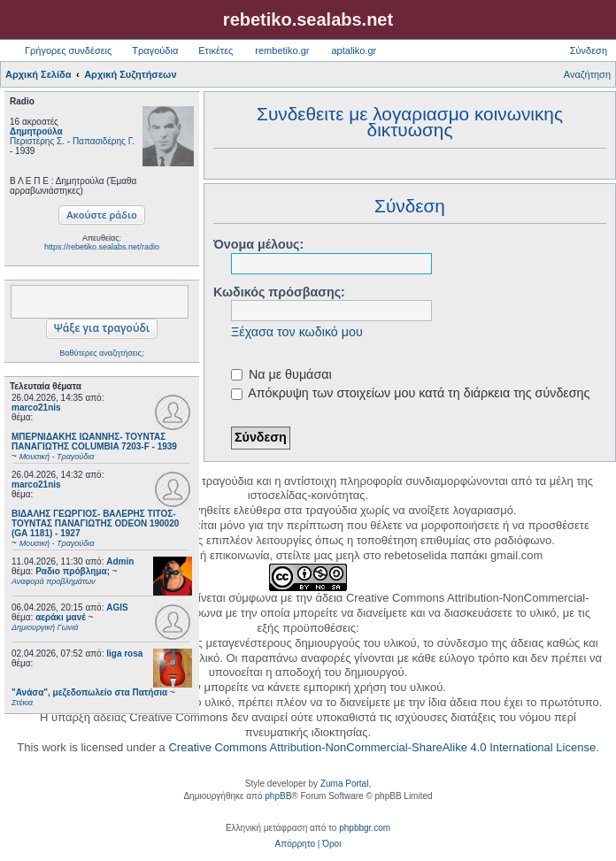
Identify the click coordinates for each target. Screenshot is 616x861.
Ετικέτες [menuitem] (216, 50)
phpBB (278, 796)
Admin (120, 561)
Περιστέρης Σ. (37, 141)
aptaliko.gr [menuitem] (354, 50)
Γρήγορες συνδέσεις (68, 50)
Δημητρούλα (36, 131)
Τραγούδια (155, 50)
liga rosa (124, 653)
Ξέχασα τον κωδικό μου (297, 332)
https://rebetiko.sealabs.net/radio (102, 247)
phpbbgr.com (365, 828)
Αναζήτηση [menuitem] (587, 74)
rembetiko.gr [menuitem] (282, 50)
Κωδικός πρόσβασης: (279, 292)
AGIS (117, 607)
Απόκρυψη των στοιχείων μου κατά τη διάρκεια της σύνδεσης (410, 393)
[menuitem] (295, 844)
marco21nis (36, 407)
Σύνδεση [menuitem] (589, 50)
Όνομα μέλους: (258, 244)
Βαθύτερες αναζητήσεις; (101, 353)
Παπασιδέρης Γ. (104, 141)
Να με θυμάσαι (281, 374)
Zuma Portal (344, 784)
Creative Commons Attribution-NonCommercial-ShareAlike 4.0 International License (382, 747)
